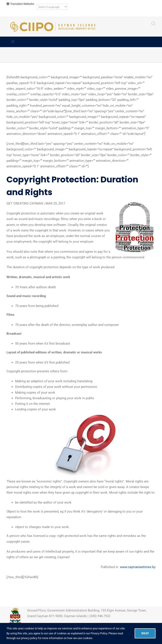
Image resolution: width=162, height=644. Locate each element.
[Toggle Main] (81, 42)
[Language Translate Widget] (52, 7)
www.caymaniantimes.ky (138, 567)
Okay (145, 633)
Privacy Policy (99, 633)
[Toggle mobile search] (153, 24)
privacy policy (29, 638)
